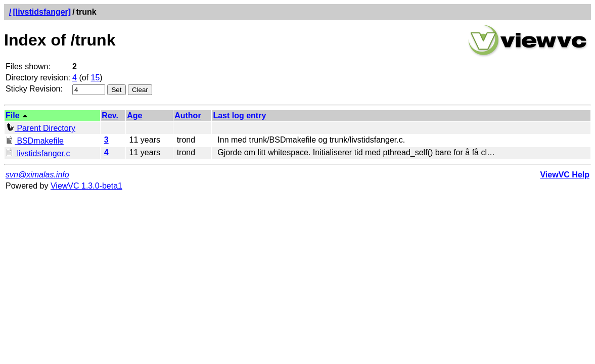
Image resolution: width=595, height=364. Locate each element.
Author (188, 116)
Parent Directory (40, 128)
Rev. (110, 116)
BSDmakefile (35, 141)
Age (134, 116)
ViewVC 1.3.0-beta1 (86, 186)
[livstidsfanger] (42, 12)
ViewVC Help (565, 175)
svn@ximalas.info (37, 175)
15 (96, 78)
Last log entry (239, 116)
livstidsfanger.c (38, 153)
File (13, 116)
